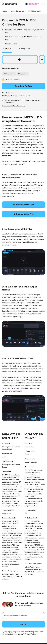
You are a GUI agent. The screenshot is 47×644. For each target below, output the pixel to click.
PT (16, 96)
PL (21, 96)
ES (14, 96)
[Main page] (9, 4)
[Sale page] (32, 4)
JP (24, 96)
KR (27, 96)
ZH (29, 96)
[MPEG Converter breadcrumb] (35, 11)
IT (11, 96)
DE (6, 96)
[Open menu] (43, 4)
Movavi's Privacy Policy (27, 634)
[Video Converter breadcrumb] (17, 11)
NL (19, 96)
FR (9, 96)
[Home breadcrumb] (4, 11)
